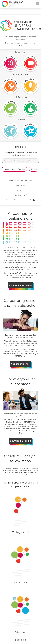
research (9, 263)
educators (17, 420)
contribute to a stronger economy (26, 355)
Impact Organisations (13, 426)
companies (29, 422)
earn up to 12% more (15, 345)
